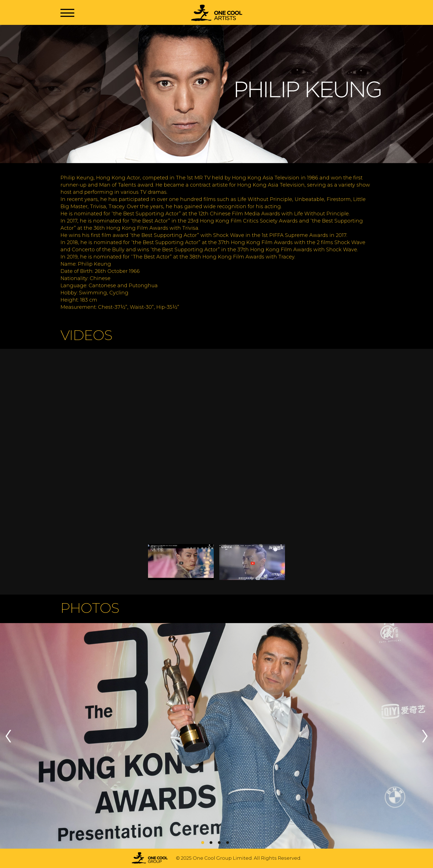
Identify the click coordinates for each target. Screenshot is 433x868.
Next (425, 736)
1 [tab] (203, 843)
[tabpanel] (216, 736)
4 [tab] (228, 843)
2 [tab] (211, 843)
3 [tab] (219, 843)
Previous (8, 736)
